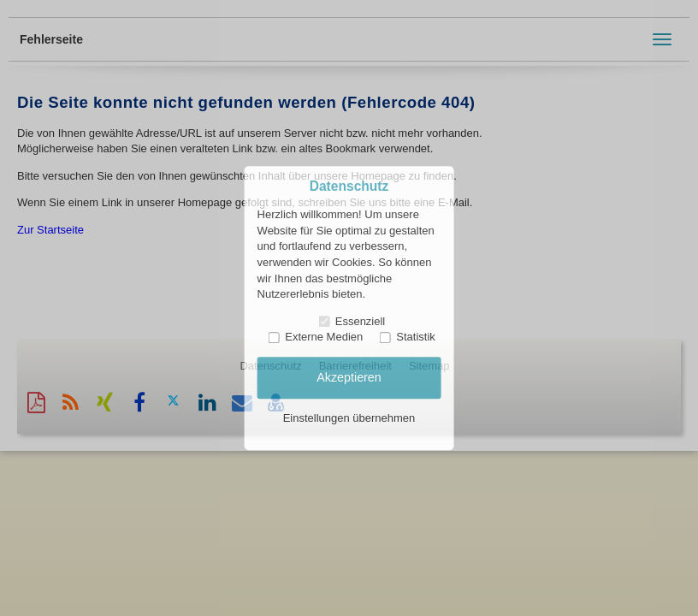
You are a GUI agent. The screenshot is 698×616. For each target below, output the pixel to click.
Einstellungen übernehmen (349, 419)
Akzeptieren (349, 377)
